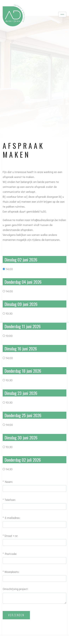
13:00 (9, 336)
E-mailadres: (13, 518)
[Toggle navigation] (62, 14)
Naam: (9, 482)
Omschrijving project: (15, 589)
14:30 (9, 469)
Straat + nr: (11, 536)
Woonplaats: (12, 572)
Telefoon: (10, 500)
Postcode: (11, 554)
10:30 (9, 313)
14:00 (9, 269)
